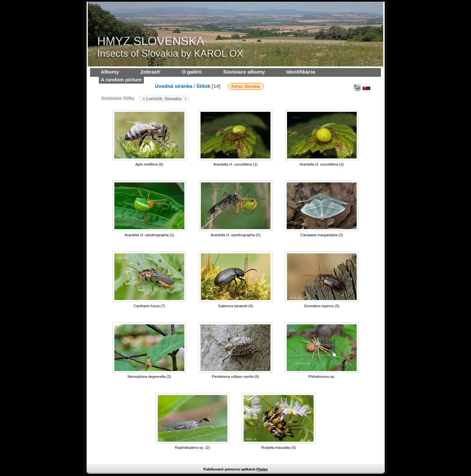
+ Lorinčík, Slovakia (165, 99)
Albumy (110, 72)
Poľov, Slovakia (246, 87)
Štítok (203, 86)
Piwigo (262, 469)
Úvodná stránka (173, 86)
